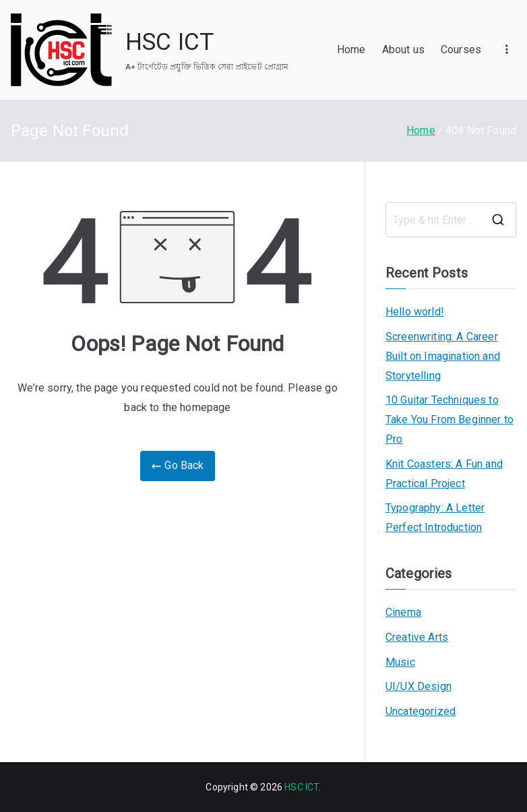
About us (403, 50)
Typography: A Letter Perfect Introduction (435, 518)
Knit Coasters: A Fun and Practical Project (444, 474)
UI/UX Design (418, 686)
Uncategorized (421, 711)
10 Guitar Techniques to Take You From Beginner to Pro (449, 419)
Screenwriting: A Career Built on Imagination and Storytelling (443, 356)
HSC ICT (169, 42)
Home (351, 50)
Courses (461, 50)
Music (400, 662)
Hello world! (415, 312)
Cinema (403, 612)
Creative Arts (417, 637)
